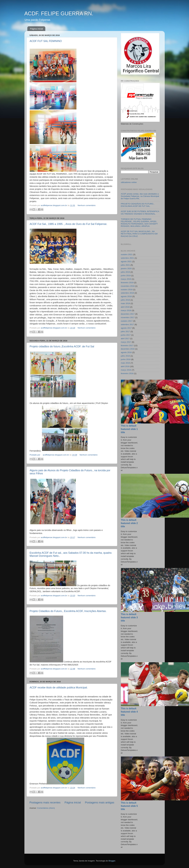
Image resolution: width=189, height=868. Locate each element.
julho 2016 (125, 356)
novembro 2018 (128, 286)
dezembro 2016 (128, 349)
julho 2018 (125, 300)
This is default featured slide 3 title (129, 617)
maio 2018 (125, 303)
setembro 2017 (127, 324)
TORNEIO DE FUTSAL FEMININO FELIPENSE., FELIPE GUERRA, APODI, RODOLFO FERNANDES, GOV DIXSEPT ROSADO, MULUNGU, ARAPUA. (139, 223)
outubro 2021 (127, 254)
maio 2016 (125, 363)
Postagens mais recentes (45, 802)
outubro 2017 (127, 321)
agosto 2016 (126, 352)
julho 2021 (125, 265)
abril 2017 (125, 339)
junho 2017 (126, 335)
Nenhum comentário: (87, 205)
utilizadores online (129, 182)
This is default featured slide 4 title (129, 712)
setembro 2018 (127, 293)
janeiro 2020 (126, 269)
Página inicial (36, 29)
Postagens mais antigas (100, 802)
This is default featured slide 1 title (129, 429)
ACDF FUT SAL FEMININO (46, 41)
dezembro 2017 (128, 314)
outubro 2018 (127, 290)
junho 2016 (126, 359)
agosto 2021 (126, 261)
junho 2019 (126, 276)
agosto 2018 (126, 296)
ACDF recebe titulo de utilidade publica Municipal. (59, 688)
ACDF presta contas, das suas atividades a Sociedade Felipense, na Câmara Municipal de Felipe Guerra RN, (140, 196)
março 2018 (126, 310)
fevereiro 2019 (127, 283)
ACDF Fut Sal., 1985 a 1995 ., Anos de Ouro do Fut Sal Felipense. (68, 224)
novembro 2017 (128, 317)
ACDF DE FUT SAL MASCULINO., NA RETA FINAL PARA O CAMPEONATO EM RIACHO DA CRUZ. (139, 234)
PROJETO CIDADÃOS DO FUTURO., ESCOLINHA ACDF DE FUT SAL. (138, 205)
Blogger (112, 861)
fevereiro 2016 (127, 373)
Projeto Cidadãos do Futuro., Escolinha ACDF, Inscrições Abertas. (68, 611)
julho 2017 (125, 331)
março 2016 (126, 370)
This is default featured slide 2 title (129, 523)
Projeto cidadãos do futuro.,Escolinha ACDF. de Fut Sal (62, 346)
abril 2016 (125, 366)
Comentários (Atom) (46, 808)
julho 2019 (125, 272)
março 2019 (126, 279)
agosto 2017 (126, 328)
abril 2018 (125, 307)
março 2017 (126, 342)
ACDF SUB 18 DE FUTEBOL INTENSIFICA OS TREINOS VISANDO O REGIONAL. (140, 213)
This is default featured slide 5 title (129, 806)
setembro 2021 (127, 258)
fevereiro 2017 (127, 346)
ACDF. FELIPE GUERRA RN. (59, 14)
